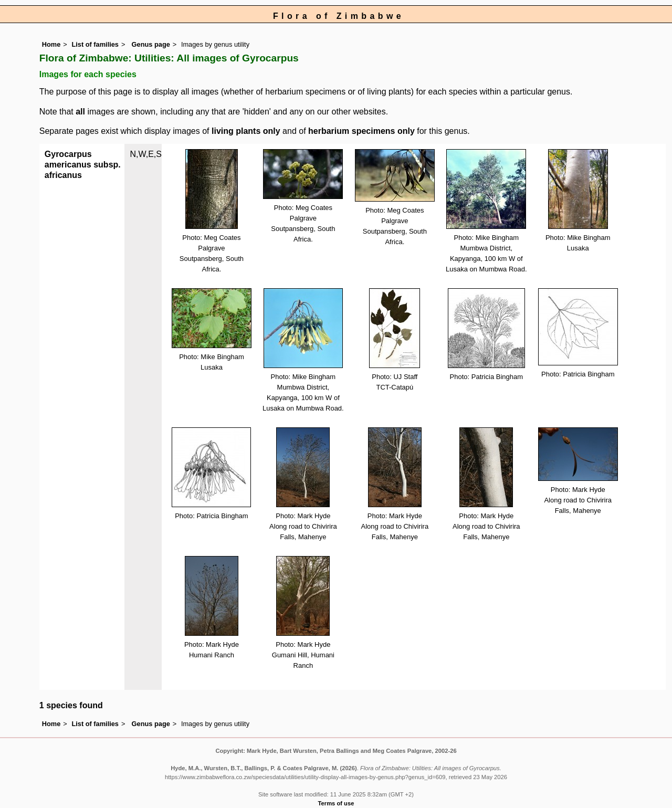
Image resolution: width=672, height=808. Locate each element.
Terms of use (336, 803)
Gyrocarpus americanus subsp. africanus (83, 165)
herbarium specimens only (361, 131)
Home (51, 44)
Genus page (151, 44)
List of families (95, 44)
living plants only (246, 131)
